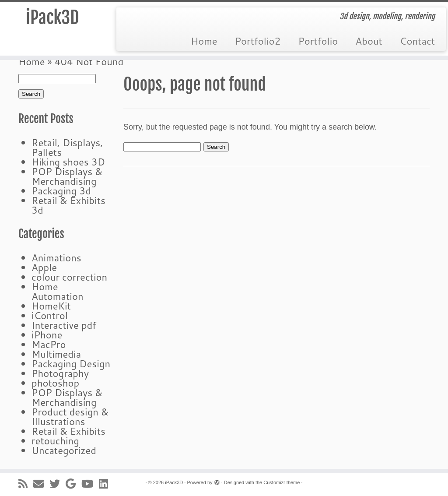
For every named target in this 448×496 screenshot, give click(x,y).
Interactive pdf (64, 325)
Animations (56, 258)
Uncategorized (64, 450)
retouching (55, 441)
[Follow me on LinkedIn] (106, 484)
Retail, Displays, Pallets (67, 147)
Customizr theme (282, 482)
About (369, 41)
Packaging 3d (61, 191)
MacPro (49, 344)
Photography (60, 373)
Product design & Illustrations (70, 417)
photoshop (55, 383)
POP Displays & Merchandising (67, 176)
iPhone (47, 335)
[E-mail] (41, 484)
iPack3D (52, 18)
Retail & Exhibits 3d (68, 205)
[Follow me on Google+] (73, 484)
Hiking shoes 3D (68, 162)
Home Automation (58, 291)
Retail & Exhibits (68, 431)
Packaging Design (71, 364)
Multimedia (56, 354)
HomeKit (51, 306)
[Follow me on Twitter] (58, 484)
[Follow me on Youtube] (90, 484)
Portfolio (318, 41)
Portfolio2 (258, 41)
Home (204, 41)
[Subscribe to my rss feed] (26, 484)
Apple (44, 267)
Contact (417, 41)
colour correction (69, 277)
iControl (50, 315)
